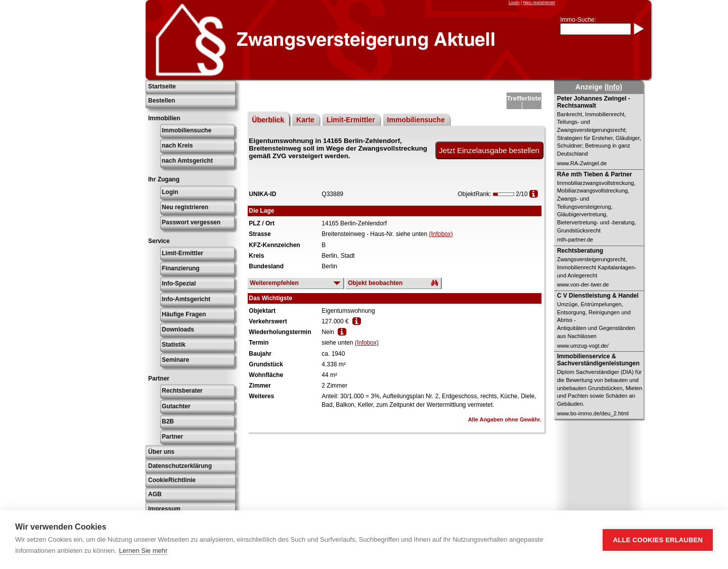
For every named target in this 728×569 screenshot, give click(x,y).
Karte (305, 120)
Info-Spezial (179, 283)
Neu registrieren (539, 3)
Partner (172, 437)
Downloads (178, 329)
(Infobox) (441, 234)
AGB (155, 494)
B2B (168, 421)
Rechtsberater (182, 391)
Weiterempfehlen (274, 283)
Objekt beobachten (375, 283)
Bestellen (162, 101)
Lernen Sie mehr (143, 551)
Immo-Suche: (578, 20)
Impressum (164, 509)
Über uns (161, 452)
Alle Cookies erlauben (658, 540)
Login (514, 3)
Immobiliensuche (187, 130)
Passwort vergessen (191, 222)
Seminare (175, 360)
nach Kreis (177, 146)
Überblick (268, 120)
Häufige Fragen (184, 314)
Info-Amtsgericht (186, 299)
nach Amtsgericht (187, 161)
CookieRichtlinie (172, 480)
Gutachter (176, 406)
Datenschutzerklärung (180, 466)
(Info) (613, 87)
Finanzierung (181, 268)
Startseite (162, 86)
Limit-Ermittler (183, 253)
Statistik (174, 345)
